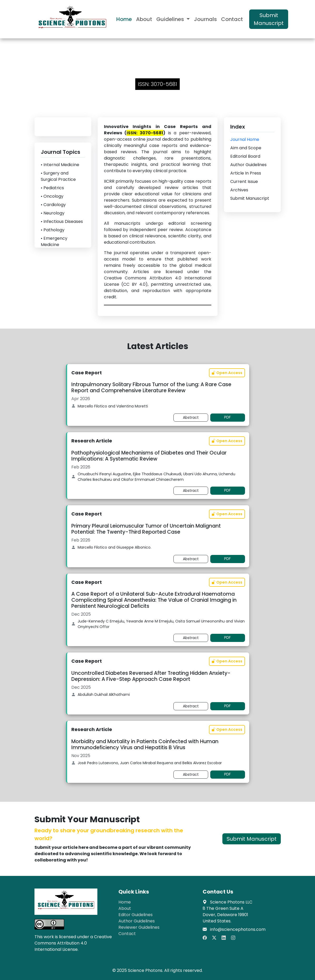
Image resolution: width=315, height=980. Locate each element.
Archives (239, 190)
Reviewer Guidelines (139, 927)
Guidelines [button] (171, 19)
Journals (205, 19)
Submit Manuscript (269, 19)
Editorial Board (245, 156)
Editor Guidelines (136, 915)
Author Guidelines (248, 165)
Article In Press (246, 173)
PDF (227, 417)
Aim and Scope (246, 148)
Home (124, 19)
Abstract (191, 417)
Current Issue (244, 182)
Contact (232, 19)
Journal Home (245, 139)
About (144, 19)
